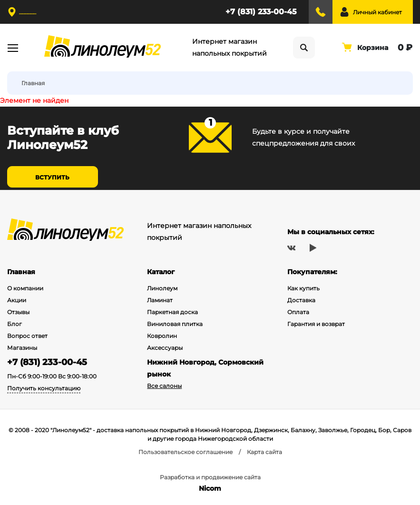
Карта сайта (264, 452)
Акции (17, 300)
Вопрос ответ (27, 336)
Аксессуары (165, 348)
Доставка (301, 300)
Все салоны (164, 386)
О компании (25, 288)
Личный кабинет (377, 12)
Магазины (22, 348)
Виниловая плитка (175, 324)
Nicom (210, 488)
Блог (15, 324)
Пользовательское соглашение (186, 452)
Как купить (303, 288)
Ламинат (160, 300)
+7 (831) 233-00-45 (261, 12)
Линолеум (162, 288)
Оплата (298, 312)
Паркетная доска (172, 312)
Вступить (52, 177)
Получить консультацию (44, 388)
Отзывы (18, 312)
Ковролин (162, 336)
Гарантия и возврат (316, 324)
